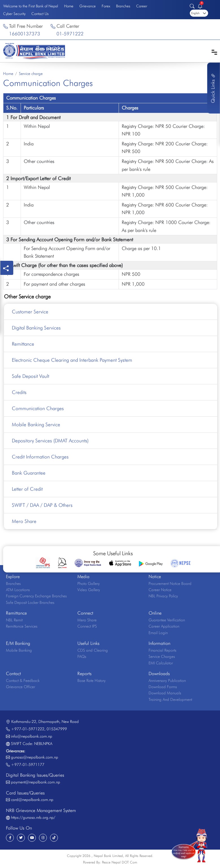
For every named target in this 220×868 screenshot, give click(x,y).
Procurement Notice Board (170, 583)
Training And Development (170, 699)
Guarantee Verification (167, 620)
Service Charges (162, 656)
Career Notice (160, 590)
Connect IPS (87, 626)
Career (142, 6)
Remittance (23, 344)
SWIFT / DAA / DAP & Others (42, 505)
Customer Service (30, 312)
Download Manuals (165, 693)
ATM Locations (18, 590)
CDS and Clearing (93, 650)
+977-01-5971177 (28, 764)
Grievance (88, 6)
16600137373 (25, 34)
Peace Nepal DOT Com (120, 862)
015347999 (57, 729)
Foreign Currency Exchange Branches (36, 596)
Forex (106, 6)
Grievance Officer (20, 687)
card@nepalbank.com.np (32, 800)
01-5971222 (70, 34)
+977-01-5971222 (28, 729)
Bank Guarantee (29, 473)
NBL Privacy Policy (163, 596)
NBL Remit (14, 620)
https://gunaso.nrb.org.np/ (33, 817)
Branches (123, 6)
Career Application (164, 626)
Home (69, 6)
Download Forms (163, 687)
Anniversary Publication (167, 680)
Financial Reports (162, 650)
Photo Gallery (89, 583)
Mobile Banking (19, 650)
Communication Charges (38, 408)
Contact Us (40, 14)
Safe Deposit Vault (31, 376)
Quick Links (213, 88)
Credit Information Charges (40, 457)
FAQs (82, 656)
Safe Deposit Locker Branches (30, 602)
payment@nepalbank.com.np (36, 782)
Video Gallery (89, 590)
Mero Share (24, 521)
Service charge (31, 74)
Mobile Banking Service (36, 424)
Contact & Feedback (23, 680)
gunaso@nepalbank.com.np (35, 757)
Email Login (158, 633)
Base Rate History (92, 680)
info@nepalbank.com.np (32, 736)
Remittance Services (22, 626)
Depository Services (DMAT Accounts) (50, 441)
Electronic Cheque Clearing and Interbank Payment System (72, 360)
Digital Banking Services (36, 328)
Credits (19, 392)
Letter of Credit (27, 489)
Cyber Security (14, 14)
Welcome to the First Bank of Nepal (31, 6)
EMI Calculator (161, 663)
